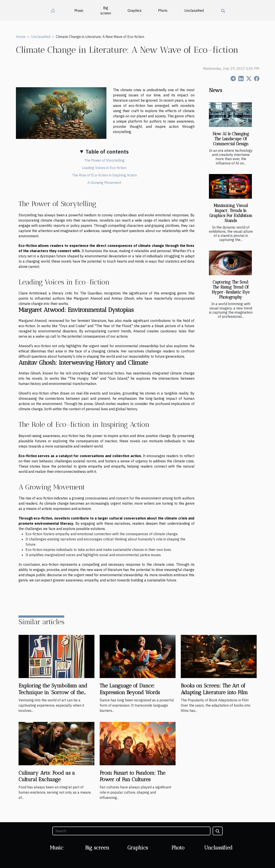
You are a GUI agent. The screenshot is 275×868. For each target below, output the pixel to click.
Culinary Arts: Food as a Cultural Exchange (47, 776)
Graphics (135, 10)
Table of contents (107, 152)
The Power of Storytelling (104, 160)
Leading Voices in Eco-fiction (104, 168)
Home (21, 37)
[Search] (131, 831)
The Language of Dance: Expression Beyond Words (130, 689)
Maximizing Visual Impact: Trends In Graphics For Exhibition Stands (231, 213)
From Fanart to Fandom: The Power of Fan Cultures (132, 776)
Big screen (106, 10)
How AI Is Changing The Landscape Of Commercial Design (231, 139)
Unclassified (194, 10)
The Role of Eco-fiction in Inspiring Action (104, 175)
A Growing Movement (104, 183)
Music (79, 10)
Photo (163, 10)
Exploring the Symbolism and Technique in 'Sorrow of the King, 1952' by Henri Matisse (53, 692)
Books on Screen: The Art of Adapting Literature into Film (214, 689)
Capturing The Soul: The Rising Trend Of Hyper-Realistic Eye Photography (231, 290)
